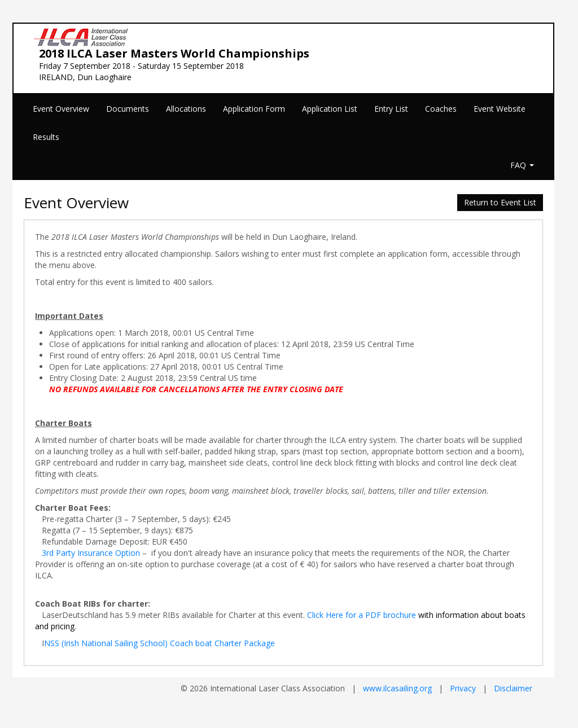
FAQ (522, 165)
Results (46, 137)
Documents (128, 109)
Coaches (441, 109)
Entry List (391, 109)
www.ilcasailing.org (397, 688)
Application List (330, 109)
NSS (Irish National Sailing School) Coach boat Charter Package (159, 643)
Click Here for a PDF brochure (362, 615)
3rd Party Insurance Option (91, 553)
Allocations (186, 109)
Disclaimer (513, 688)
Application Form (254, 109)
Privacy (463, 688)
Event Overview (61, 109)
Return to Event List (500, 202)
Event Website (500, 109)
